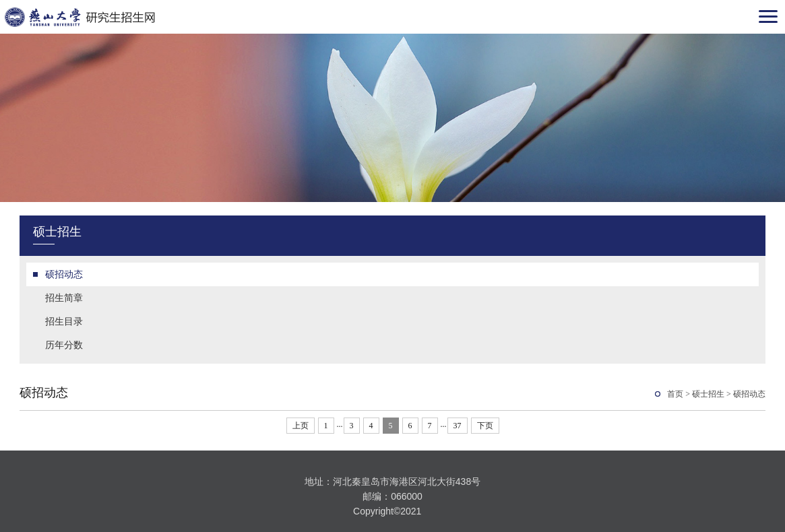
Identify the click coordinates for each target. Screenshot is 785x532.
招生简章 (64, 298)
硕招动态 (64, 274)
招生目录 (64, 321)
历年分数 (64, 345)
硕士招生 (708, 394)
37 (458, 426)
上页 (301, 426)
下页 (485, 426)
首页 (675, 394)
